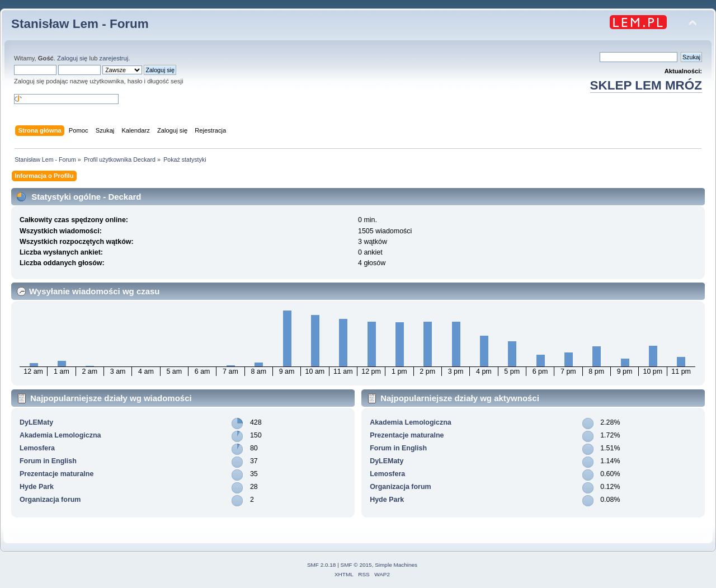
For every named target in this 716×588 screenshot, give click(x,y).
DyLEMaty (36, 422)
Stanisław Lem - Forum (80, 24)
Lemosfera (37, 448)
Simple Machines (396, 565)
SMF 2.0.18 (322, 565)
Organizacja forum (50, 500)
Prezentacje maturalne (56, 474)
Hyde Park (37, 487)
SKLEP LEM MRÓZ (646, 85)
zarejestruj (114, 58)
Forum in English (48, 461)
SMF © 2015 (356, 565)
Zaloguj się (72, 58)
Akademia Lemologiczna (60, 435)
